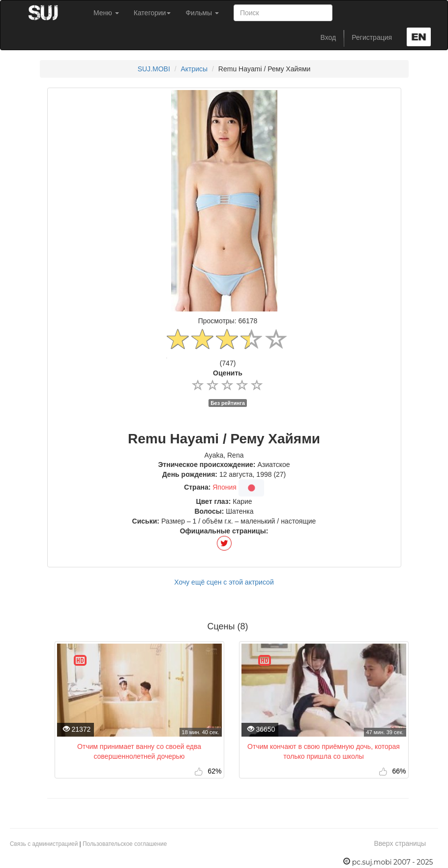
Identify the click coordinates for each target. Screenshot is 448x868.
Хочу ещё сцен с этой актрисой (224, 582)
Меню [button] (106, 13)
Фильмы (202, 13)
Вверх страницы (400, 843)
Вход (329, 37)
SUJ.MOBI (154, 69)
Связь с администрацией (44, 844)
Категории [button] (152, 13)
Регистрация (372, 37)
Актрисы (194, 69)
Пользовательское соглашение (125, 844)
